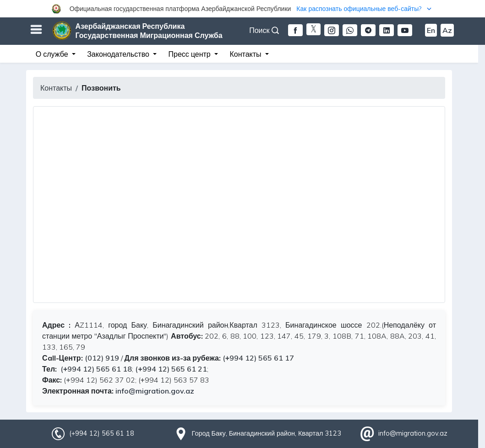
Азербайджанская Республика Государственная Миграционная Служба (149, 31)
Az (447, 30)
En (431, 30)
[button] (242, 9)
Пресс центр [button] (191, 54)
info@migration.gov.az (155, 391)
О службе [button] (53, 54)
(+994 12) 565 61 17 (258, 358)
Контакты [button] (246, 54)
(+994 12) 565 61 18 (95, 369)
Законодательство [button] (119, 54)
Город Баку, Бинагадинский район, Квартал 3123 (267, 433)
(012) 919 (102, 358)
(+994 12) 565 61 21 (171, 369)
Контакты (56, 88)
